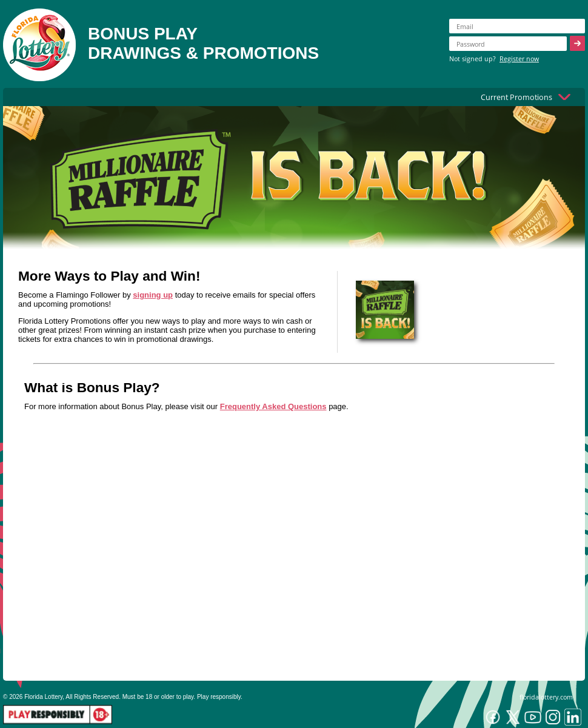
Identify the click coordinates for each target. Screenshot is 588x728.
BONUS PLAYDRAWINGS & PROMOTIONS (203, 43)
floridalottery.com (546, 697)
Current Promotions (516, 97)
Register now (519, 58)
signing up (153, 295)
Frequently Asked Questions (273, 406)
